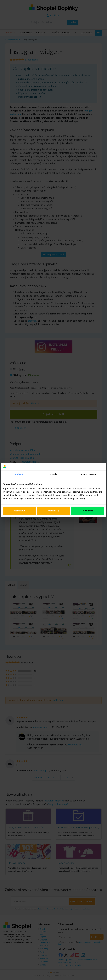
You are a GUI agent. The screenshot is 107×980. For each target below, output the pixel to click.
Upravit (54, 511)
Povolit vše (87, 511)
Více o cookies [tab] (88, 474)
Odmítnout (20, 511)
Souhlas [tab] (19, 474)
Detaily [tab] (53, 474)
